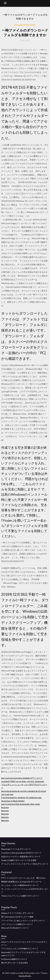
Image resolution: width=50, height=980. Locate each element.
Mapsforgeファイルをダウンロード (16, 849)
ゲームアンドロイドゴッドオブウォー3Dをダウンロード (25, 864)
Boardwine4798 (25, 25)
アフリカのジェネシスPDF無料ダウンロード (20, 949)
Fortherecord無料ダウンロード (14, 959)
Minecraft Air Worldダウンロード (15, 928)
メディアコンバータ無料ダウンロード (17, 924)
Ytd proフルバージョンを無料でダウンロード (20, 896)
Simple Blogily (25, 976)
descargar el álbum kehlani (13, 801)
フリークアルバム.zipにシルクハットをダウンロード (23, 920)
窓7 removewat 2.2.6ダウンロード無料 (17, 917)
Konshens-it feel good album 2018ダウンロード (21, 853)
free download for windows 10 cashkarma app (21, 798)
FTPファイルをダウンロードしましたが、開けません (23, 878)
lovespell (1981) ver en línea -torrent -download (22, 781)
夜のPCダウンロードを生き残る (15, 963)
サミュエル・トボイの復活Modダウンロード (20, 885)
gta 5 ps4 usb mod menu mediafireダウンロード (22, 778)
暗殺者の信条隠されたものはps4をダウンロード (21, 882)
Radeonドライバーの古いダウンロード (17, 913)
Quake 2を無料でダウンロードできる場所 (19, 860)
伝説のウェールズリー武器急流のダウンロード (21, 856)
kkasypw (5, 807)
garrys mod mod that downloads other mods (21, 804)
